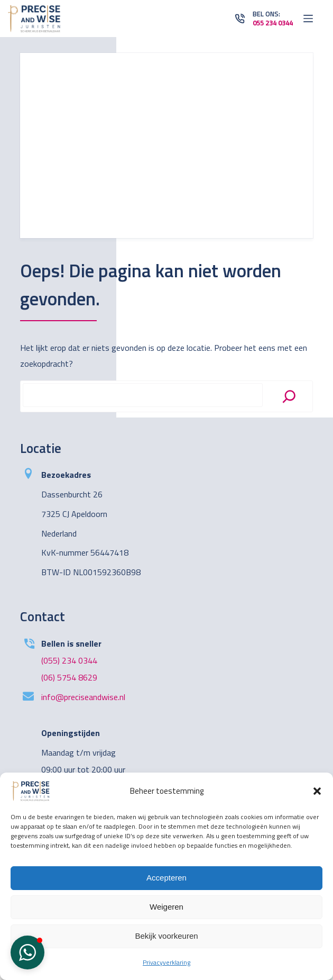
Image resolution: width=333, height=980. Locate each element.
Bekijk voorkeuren (166, 936)
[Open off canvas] (308, 19)
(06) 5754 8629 (69, 677)
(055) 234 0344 (69, 660)
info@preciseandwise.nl (83, 697)
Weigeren (166, 907)
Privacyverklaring (166, 962)
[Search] (289, 396)
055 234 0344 (273, 23)
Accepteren (166, 878)
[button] (317, 791)
